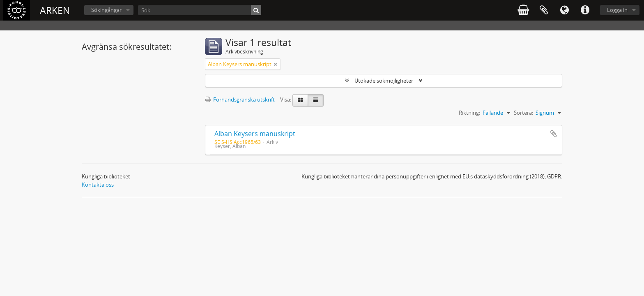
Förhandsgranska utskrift (240, 99)
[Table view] (316, 100)
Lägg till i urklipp (554, 134)
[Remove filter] (276, 64)
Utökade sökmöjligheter (384, 81)
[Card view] (300, 100)
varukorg (523, 10)
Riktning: (469, 113)
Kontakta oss (98, 185)
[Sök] (200, 10)
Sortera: (523, 113)
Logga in (617, 10)
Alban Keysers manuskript (255, 134)
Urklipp (544, 10)
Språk (564, 10)
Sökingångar (106, 10)
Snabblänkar (585, 10)
